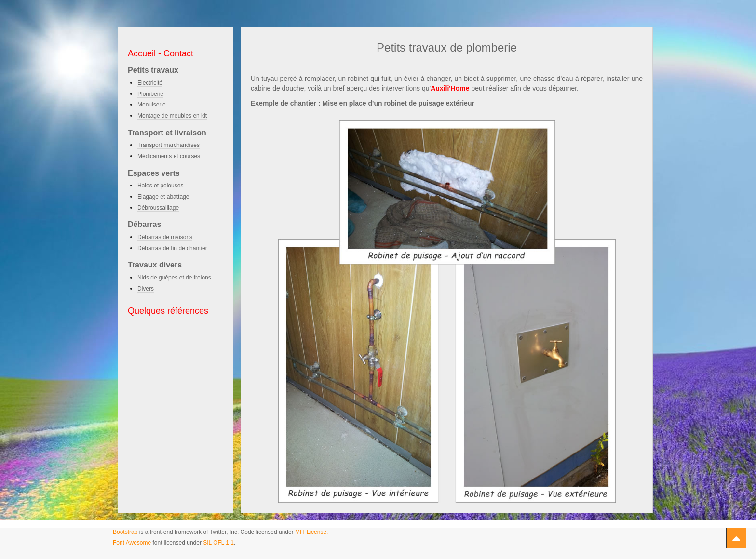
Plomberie (150, 94)
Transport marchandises (169, 145)
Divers (146, 289)
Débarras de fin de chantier (172, 248)
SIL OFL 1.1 (218, 543)
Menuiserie (152, 105)
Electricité (150, 83)
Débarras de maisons (165, 237)
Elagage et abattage (163, 197)
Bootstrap (125, 532)
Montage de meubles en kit (172, 116)
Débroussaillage (158, 208)
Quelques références (168, 311)
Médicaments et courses (169, 156)
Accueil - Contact (161, 53)
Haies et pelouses (160, 186)
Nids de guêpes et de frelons (174, 278)
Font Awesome (132, 543)
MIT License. (311, 532)
